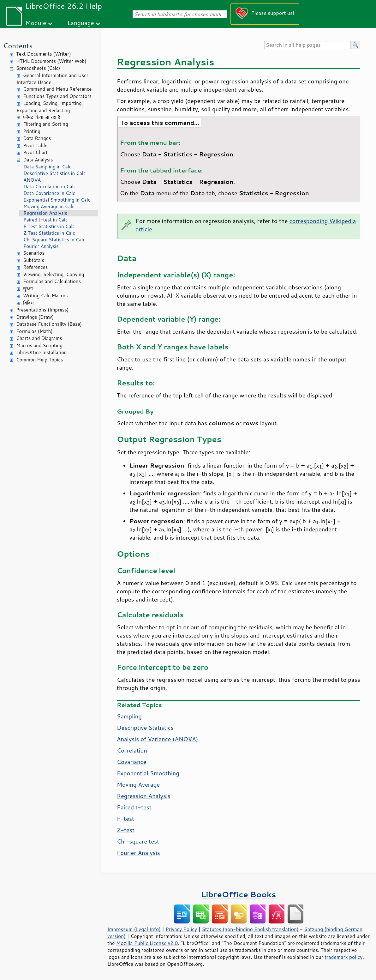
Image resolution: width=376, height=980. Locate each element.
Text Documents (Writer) (44, 54)
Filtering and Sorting (46, 124)
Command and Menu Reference (57, 89)
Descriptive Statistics (145, 728)
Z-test (126, 830)
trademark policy (343, 957)
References (35, 267)
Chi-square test (138, 841)
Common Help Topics (39, 360)
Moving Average (138, 784)
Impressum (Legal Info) (134, 929)
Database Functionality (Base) (49, 324)
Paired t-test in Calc (45, 220)
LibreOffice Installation (41, 352)
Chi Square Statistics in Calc (54, 240)
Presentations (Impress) (42, 310)
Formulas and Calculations (52, 281)
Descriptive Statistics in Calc (54, 173)
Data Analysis (38, 160)
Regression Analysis (45, 213)
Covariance (131, 762)
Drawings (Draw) (35, 317)
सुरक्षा (28, 289)
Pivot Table (35, 145)
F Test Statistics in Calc (49, 226)
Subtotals (34, 260)
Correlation (132, 750)
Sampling (129, 716)
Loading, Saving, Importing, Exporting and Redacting (50, 107)
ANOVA (32, 180)
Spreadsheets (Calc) (38, 68)
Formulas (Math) (34, 331)
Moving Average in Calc (49, 206)
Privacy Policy (181, 929)
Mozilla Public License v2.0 (147, 943)
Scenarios (34, 253)
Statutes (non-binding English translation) (250, 929)
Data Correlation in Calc (50, 187)
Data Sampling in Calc (47, 167)
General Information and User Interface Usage (52, 79)
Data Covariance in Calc (49, 193)
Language (81, 23)
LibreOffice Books (239, 894)
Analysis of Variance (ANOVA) (157, 739)
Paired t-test (134, 807)
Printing (32, 131)
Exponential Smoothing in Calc (57, 200)
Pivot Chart (35, 152)
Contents (18, 46)
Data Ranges (37, 138)
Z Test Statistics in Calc (49, 233)
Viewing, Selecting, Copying (54, 274)
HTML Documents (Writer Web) (51, 61)
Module (36, 23)
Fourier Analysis (41, 246)
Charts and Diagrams (39, 338)
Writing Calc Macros (45, 296)
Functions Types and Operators (57, 96)
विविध (28, 303)
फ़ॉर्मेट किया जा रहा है (42, 117)
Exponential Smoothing (148, 773)
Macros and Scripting (39, 345)
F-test (125, 819)
